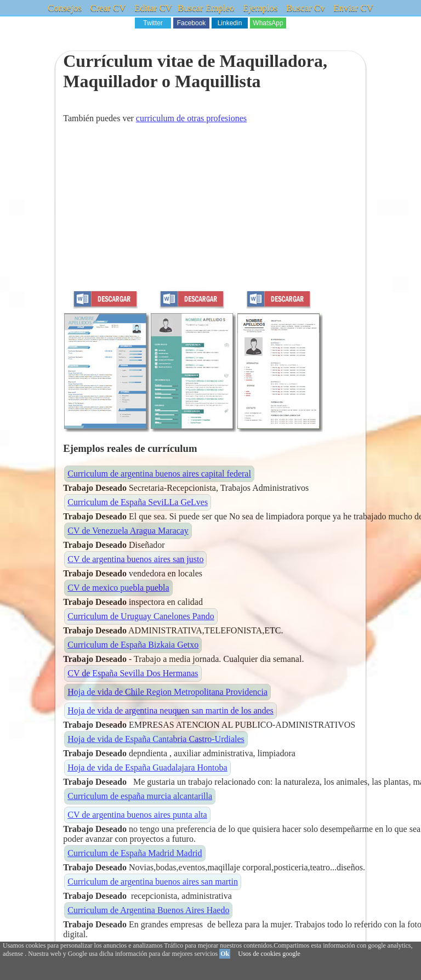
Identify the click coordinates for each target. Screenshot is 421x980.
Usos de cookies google (269, 954)
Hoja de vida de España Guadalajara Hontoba (147, 767)
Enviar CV (352, 8)
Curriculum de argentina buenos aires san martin (153, 882)
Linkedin (230, 23)
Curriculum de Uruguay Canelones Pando (141, 616)
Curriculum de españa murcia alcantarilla (140, 796)
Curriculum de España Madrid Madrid (135, 853)
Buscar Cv (305, 8)
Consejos (67, 8)
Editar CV (154, 8)
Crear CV (109, 8)
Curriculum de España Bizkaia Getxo (133, 645)
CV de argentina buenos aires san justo (135, 559)
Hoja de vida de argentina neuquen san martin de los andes (170, 710)
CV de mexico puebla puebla (118, 588)
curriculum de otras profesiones (191, 118)
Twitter (153, 23)
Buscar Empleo (206, 8)
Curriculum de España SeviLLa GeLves (138, 502)
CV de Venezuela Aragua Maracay (128, 531)
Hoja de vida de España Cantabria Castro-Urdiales (156, 739)
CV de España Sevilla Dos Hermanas (133, 673)
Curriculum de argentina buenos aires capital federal (159, 474)
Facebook (192, 23)
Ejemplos (260, 8)
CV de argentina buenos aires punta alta (137, 815)
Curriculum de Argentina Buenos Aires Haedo (148, 910)
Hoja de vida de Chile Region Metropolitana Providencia (167, 692)
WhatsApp (268, 23)
